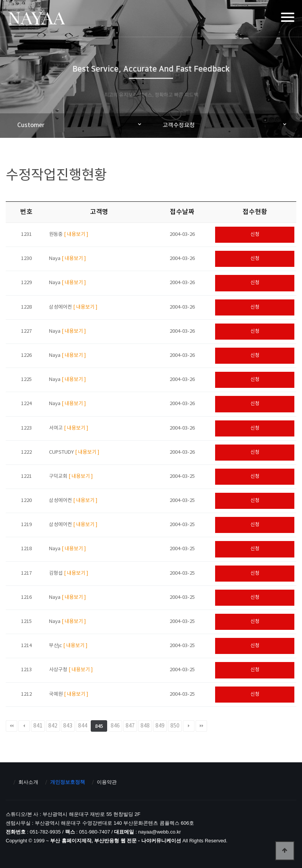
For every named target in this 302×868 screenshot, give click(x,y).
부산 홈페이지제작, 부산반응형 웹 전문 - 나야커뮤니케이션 (36, 20)
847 (130, 726)
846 (115, 726)
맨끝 (201, 726)
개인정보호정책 (68, 782)
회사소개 (28, 782)
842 (53, 726)
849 (160, 726)
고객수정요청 (179, 125)
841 (38, 726)
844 (83, 726)
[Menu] (288, 17)
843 (68, 726)
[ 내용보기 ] (76, 235)
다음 (189, 726)
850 (175, 726)
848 (145, 726)
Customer (31, 125)
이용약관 (107, 782)
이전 (24, 726)
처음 (11, 726)
